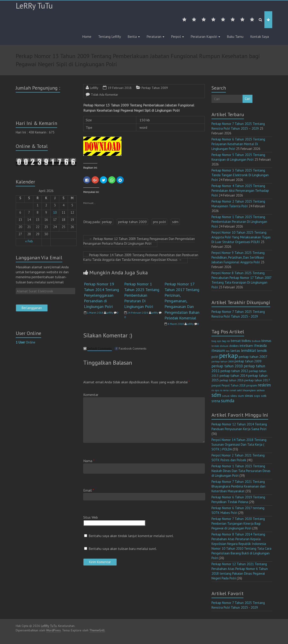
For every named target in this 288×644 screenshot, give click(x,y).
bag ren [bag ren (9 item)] (226, 341)
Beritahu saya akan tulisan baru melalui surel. (123, 549)
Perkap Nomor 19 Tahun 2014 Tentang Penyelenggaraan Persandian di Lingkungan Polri (101, 295)
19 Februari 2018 (120, 88)
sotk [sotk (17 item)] (264, 396)
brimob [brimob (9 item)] (215, 346)
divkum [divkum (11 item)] (224, 346)
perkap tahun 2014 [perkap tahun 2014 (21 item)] (233, 375)
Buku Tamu (235, 36)
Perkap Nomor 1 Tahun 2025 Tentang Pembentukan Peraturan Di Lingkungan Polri (142, 295)
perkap (107, 222)
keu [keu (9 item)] (228, 351)
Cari (247, 99)
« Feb (29, 241)
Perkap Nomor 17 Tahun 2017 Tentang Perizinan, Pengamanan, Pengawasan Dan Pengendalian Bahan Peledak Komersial (182, 301)
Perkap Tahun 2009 (155, 88)
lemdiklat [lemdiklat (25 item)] (249, 350)
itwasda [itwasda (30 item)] (260, 345)
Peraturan (154, 36)
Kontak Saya (260, 36)
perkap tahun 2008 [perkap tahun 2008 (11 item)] (223, 361)
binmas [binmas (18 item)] (266, 341)
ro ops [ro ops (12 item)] (215, 390)
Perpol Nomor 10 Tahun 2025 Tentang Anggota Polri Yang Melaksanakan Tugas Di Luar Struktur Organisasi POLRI (241, 237)
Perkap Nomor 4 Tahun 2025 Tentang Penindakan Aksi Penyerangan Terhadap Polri (240, 191)
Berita (132, 36)
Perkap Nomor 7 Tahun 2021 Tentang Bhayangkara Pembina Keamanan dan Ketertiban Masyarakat (238, 486)
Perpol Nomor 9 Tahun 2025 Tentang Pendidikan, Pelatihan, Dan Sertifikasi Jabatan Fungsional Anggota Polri (238, 257)
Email (89, 490)
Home (87, 36)
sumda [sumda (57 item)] (228, 400)
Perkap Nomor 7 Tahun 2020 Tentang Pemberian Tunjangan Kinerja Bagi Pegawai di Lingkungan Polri (238, 523)
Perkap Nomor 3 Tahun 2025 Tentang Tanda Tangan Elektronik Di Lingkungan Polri (240, 175)
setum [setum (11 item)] (226, 396)
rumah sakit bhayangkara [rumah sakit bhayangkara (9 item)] (243, 390)
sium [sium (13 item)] (241, 396)
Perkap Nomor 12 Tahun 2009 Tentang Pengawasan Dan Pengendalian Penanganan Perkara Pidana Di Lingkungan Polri (139, 241)
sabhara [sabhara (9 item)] (261, 390)
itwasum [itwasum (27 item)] (218, 350)
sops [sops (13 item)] (257, 396)
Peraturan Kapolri (204, 36)
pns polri (159, 222)
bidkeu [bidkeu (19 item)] (246, 341)
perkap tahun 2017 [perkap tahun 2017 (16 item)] (257, 380)
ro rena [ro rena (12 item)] (224, 390)
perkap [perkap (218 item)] (228, 355)
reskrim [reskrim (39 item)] (264, 385)
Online (26, 342)
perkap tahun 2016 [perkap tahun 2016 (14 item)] (232, 380)
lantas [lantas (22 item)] (235, 350)
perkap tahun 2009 (132, 222)
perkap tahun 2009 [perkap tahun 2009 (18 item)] (248, 361)
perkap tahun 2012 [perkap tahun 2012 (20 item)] (234, 371)
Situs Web (91, 517)
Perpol (176, 36)
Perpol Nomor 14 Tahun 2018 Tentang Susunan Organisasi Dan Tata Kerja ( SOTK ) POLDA (239, 444)
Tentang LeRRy (109, 36)
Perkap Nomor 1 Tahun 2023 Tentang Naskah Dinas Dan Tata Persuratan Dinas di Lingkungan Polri (241, 471)
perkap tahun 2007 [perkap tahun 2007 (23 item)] (253, 357)
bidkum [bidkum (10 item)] (256, 341)
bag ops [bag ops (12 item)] (216, 341)
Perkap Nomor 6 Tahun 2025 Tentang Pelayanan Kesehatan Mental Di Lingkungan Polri (238, 144)
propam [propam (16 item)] (252, 385)
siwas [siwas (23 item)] (249, 395)
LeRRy (94, 88)
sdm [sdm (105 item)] (216, 395)
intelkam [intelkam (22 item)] (246, 346)
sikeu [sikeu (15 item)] (234, 396)
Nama (89, 461)
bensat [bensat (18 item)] (236, 341)
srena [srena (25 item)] (216, 401)
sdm (175, 222)
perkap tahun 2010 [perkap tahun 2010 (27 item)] (227, 366)
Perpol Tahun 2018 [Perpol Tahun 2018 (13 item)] (234, 385)
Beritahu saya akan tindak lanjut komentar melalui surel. (131, 536)
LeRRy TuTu (34, 6)
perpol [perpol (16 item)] (216, 385)
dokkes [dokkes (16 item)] (234, 346)
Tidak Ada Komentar (105, 95)
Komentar (91, 395)
